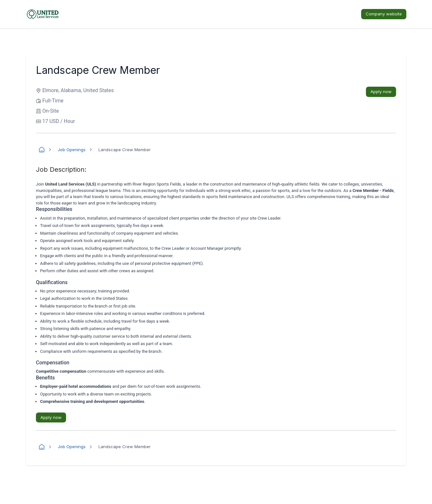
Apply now (381, 91)
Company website (384, 14)
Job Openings (72, 150)
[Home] (42, 150)
